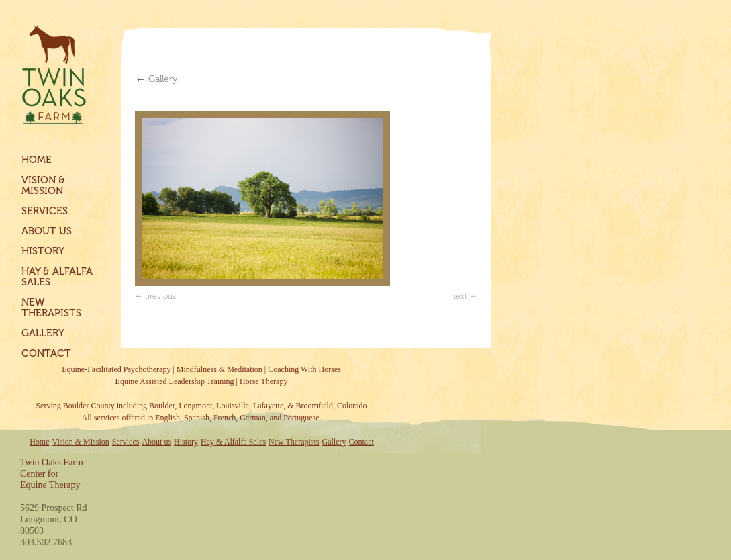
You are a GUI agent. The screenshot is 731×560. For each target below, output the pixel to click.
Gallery (43, 333)
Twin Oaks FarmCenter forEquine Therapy (52, 474)
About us (47, 231)
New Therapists (51, 308)
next (459, 296)
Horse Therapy (263, 381)
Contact (46, 353)
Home (37, 160)
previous (160, 296)
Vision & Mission (43, 185)
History (43, 251)
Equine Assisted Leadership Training (175, 381)
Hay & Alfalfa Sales (57, 277)
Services (45, 211)
